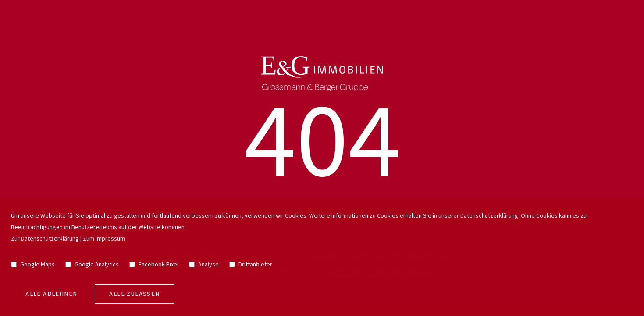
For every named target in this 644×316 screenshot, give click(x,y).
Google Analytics (92, 265)
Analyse (204, 265)
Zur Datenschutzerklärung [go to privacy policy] (45, 239)
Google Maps (33, 265)
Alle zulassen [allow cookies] (134, 294)
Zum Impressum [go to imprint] (104, 239)
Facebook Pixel (154, 265)
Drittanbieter (251, 265)
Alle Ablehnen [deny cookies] (51, 294)
